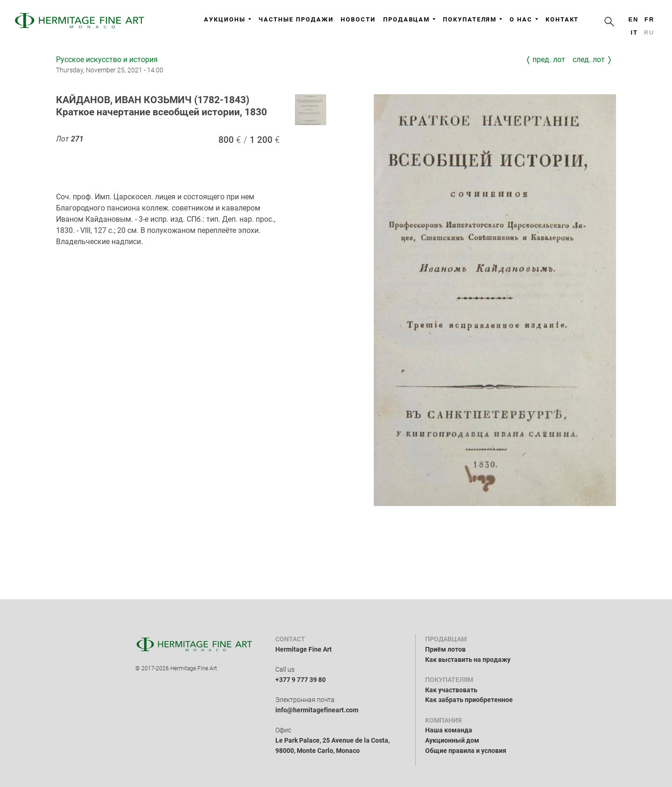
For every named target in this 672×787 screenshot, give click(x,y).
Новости (358, 19)
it (634, 32)
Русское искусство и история (107, 60)
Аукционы (227, 19)
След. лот (589, 60)
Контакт (562, 19)
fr (649, 19)
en (633, 19)
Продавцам (409, 19)
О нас (524, 19)
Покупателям (472, 19)
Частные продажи (296, 19)
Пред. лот (549, 60)
